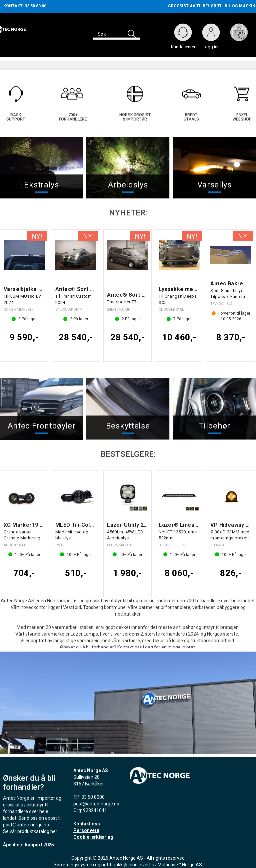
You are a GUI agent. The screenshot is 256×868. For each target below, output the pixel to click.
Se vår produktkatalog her (30, 828)
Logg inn (211, 34)
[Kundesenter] (183, 32)
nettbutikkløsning (119, 861)
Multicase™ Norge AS (180, 861)
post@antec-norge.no (26, 821)
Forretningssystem (74, 861)
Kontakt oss (87, 820)
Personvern (86, 827)
